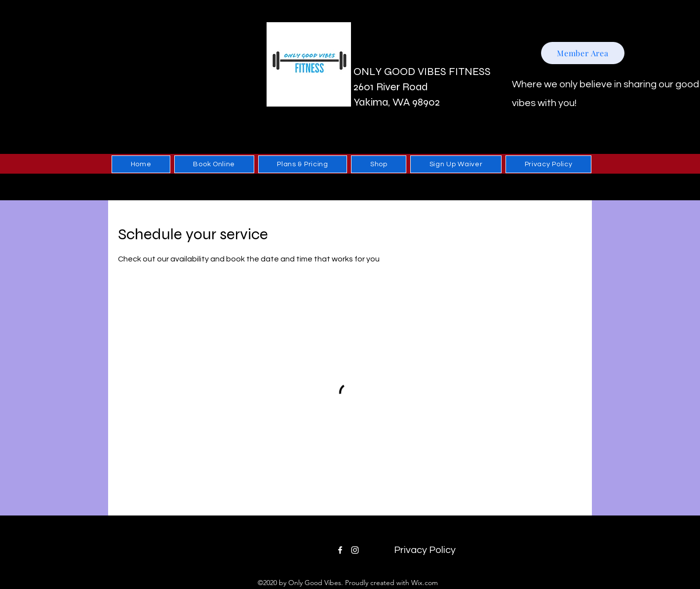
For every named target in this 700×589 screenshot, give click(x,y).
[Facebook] (340, 550)
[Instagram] (355, 550)
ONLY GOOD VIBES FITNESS (422, 72)
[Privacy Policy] (425, 550)
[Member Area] (583, 53)
